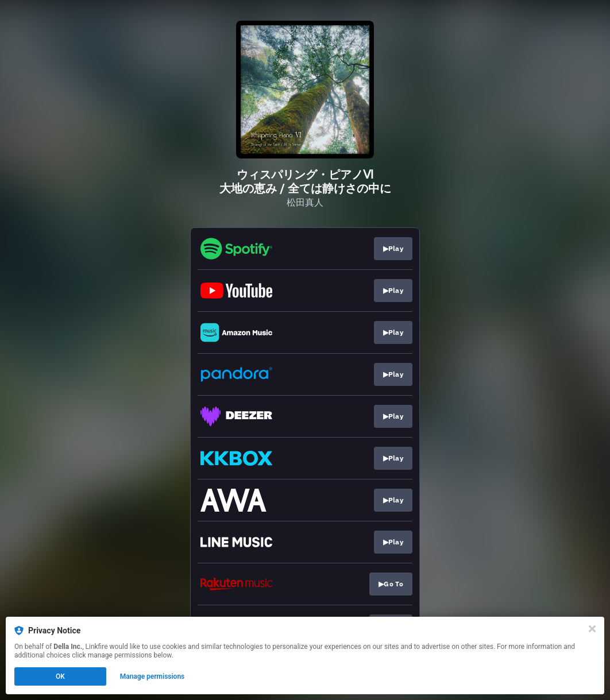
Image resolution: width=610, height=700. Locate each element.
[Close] (592, 629)
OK (60, 676)
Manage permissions (152, 676)
